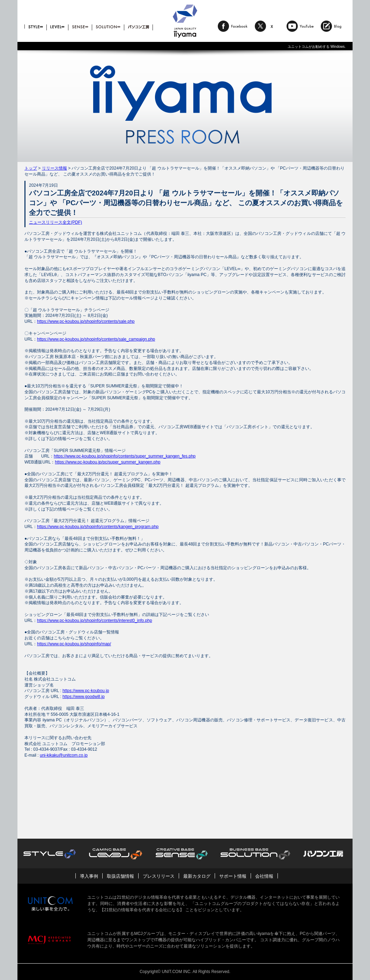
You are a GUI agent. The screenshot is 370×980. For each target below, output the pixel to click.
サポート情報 (233, 876)
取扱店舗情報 (120, 876)
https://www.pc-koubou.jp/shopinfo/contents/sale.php (86, 321)
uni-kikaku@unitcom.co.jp (64, 755)
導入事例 (89, 876)
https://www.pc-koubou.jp (86, 691)
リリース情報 (54, 168)
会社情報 (264, 876)
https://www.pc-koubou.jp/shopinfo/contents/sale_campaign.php (96, 339)
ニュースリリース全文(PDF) (55, 222)
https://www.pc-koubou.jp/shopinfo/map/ (74, 644)
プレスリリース (159, 876)
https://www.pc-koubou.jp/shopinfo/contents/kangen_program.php (98, 527)
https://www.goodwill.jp (84, 697)
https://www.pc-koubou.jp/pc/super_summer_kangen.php (108, 462)
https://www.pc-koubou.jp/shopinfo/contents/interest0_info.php (95, 621)
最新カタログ (197, 876)
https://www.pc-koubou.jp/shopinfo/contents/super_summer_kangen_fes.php (125, 456)
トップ (31, 168)
